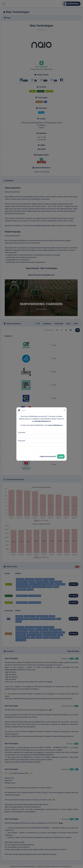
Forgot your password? (48, 456)
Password (22, 441)
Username (22, 432)
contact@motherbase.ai (42, 421)
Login (61, 456)
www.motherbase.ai (55, 425)
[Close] (64, 410)
